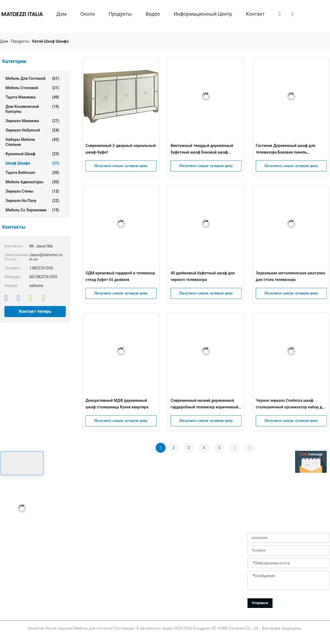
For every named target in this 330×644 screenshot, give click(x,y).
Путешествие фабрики (135, 555)
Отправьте (260, 603)
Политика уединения (133, 610)
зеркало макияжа (32, 121)
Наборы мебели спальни (32, 142)
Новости (131, 583)
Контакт (255, 14)
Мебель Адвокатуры (32, 182)
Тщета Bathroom (32, 173)
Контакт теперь (35, 311)
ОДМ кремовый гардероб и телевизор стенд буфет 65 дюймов (120, 276)
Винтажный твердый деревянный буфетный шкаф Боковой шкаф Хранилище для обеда (202, 149)
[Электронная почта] (289, 563)
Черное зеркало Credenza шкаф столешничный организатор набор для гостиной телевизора (291, 404)
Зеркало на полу (32, 201)
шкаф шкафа (32, 163)
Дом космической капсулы (32, 109)
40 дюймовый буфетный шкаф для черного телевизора (203, 276)
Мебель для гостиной (32, 78)
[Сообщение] (289, 581)
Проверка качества (141, 570)
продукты (120, 14)
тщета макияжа (32, 97)
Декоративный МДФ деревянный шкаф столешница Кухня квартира (117, 404)
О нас (129, 528)
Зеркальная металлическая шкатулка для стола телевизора (290, 276)
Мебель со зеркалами (32, 210)
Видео (153, 14)
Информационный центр (203, 14)
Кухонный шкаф (32, 154)
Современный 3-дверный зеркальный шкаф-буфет (121, 149)
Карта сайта (135, 595)
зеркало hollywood (32, 130)
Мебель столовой (32, 88)
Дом (61, 14)
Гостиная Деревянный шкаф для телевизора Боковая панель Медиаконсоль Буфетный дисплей (287, 149)
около (88, 14)
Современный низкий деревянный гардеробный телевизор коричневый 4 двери (206, 404)
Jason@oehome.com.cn (21, 541)
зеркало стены (32, 191)
